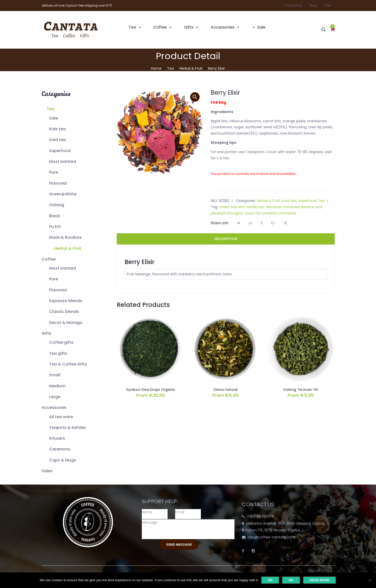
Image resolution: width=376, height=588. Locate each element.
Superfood (60, 151)
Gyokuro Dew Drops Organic (151, 390)
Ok (270, 580)
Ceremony (60, 449)
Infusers (57, 438)
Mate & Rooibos (65, 237)
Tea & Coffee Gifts (68, 364)
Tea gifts (58, 353)
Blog (313, 5)
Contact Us (293, 5)
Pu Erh (55, 227)
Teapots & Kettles (68, 428)
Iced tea (57, 140)
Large (55, 397)
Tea (132, 27)
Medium (57, 386)
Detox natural (226, 390)
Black (55, 216)
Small (55, 375)
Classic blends (64, 312)
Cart (328, 5)
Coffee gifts (61, 342)
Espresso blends (66, 301)
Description (226, 239)
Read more (320, 580)
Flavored (58, 183)
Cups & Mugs (63, 460)
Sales (47, 471)
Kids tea (57, 129)
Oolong (57, 205)
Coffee (160, 27)
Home (156, 68)
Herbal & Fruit (191, 68)
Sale (261, 27)
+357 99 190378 (261, 516)
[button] (333, 30)
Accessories (223, 27)
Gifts (189, 27)
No (291, 580)
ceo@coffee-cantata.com (272, 537)
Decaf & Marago (66, 323)
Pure (53, 172)
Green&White (63, 194)
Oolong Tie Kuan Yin (301, 390)
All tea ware (61, 417)
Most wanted (62, 161)
